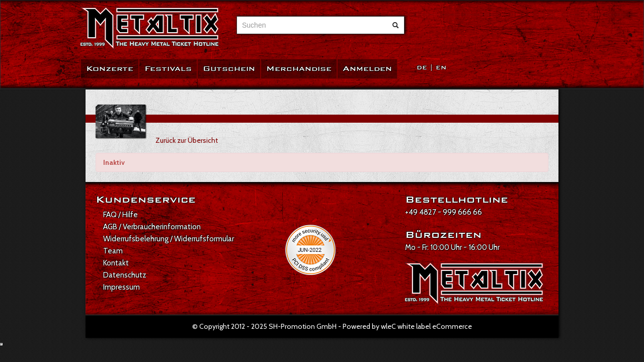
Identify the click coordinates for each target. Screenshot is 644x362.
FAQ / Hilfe (120, 215)
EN (441, 68)
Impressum (122, 287)
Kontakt (116, 263)
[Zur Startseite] (150, 28)
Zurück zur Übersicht (187, 140)
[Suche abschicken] (395, 25)
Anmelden (367, 69)
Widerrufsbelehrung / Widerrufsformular (169, 239)
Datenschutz (125, 275)
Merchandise (299, 69)
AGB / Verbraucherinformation (152, 227)
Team (113, 251)
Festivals (168, 69)
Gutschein (229, 69)
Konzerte (110, 69)
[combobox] (311, 25)
